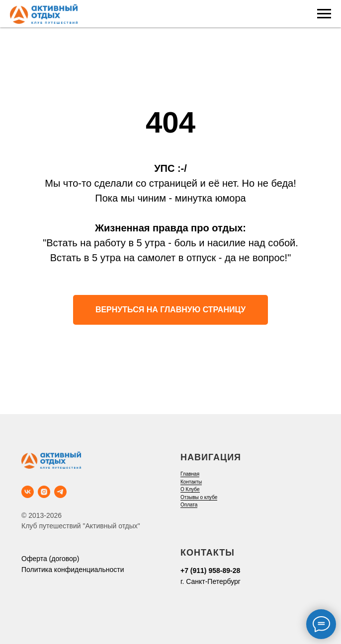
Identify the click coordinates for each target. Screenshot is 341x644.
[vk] (28, 492)
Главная (190, 474)
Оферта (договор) (50, 559)
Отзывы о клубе (199, 497)
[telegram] (60, 492)
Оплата (189, 505)
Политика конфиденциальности (73, 570)
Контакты (191, 482)
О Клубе (190, 489)
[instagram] (44, 492)
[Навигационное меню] (324, 14)
